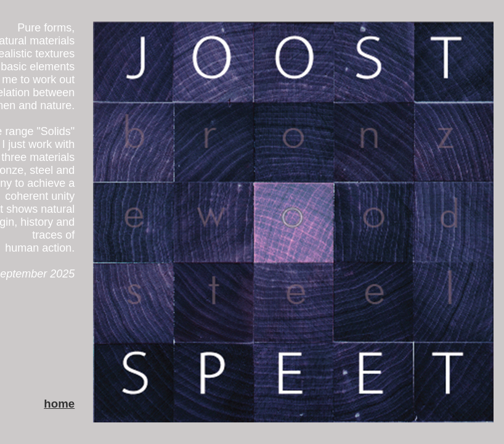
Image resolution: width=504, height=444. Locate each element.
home (59, 404)
